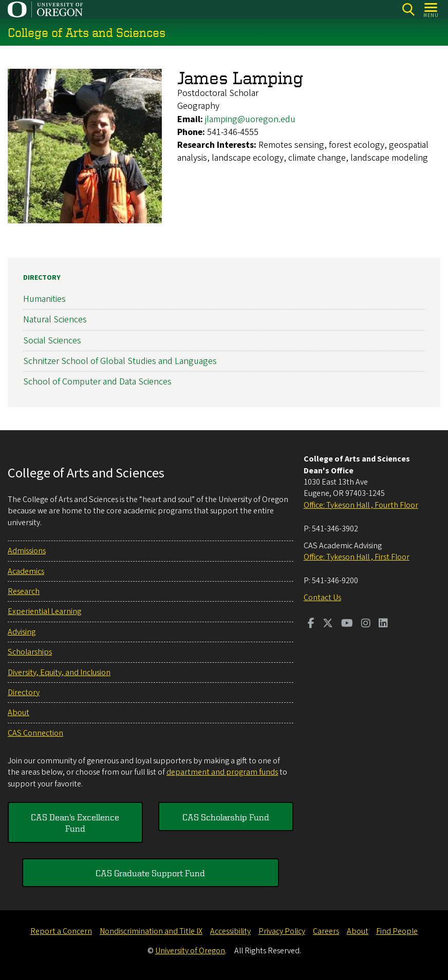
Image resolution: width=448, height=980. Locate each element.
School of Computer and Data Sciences (97, 382)
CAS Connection (35, 733)
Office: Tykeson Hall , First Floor (357, 557)
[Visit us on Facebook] (311, 624)
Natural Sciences (55, 320)
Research (24, 591)
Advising (22, 632)
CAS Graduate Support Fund (150, 873)
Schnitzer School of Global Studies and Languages (120, 361)
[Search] (408, 9)
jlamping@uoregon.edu (250, 119)
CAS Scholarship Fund (226, 817)
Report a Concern (61, 931)
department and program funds (222, 772)
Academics (26, 571)
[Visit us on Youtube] (347, 624)
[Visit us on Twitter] (328, 624)
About (18, 713)
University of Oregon (190, 951)
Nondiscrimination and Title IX (151, 931)
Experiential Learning (44, 611)
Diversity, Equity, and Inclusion (59, 672)
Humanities (44, 299)
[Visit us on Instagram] (366, 624)
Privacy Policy (282, 931)
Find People (397, 931)
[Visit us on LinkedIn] (383, 624)
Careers (326, 931)
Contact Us (322, 598)
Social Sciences (52, 341)
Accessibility (230, 931)
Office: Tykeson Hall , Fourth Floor (361, 505)
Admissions (27, 551)
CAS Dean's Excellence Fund (75, 822)
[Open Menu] (431, 9)
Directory (42, 278)
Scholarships (30, 652)
